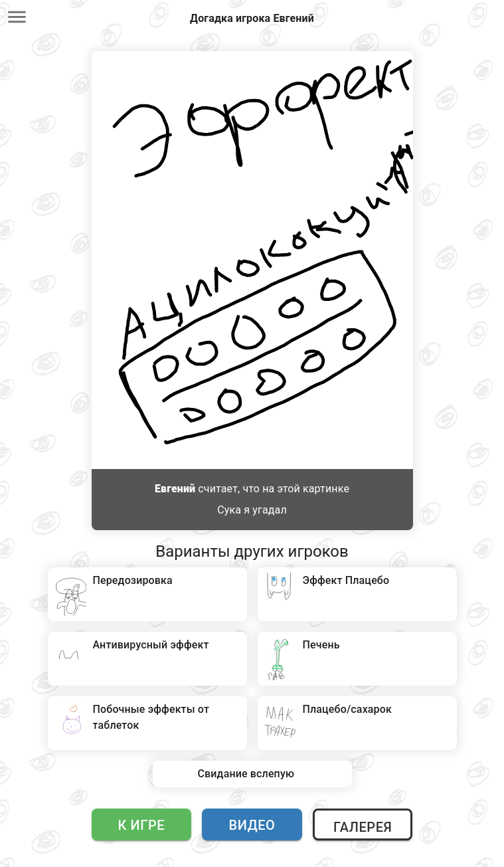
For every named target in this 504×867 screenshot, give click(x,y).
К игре (142, 825)
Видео (252, 825)
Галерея (363, 827)
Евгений (175, 489)
